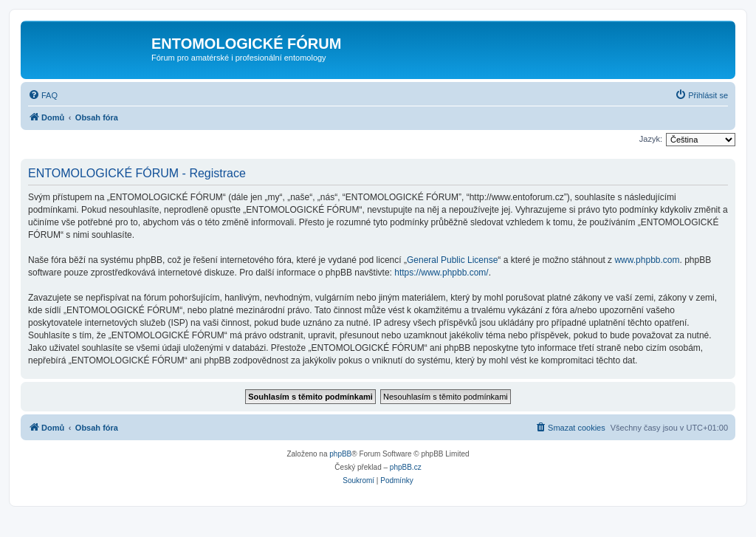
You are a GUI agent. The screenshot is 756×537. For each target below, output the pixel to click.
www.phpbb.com (647, 260)
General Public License (452, 260)
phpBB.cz (406, 467)
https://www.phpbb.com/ (441, 273)
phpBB (340, 454)
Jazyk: (651, 139)
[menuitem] (43, 95)
